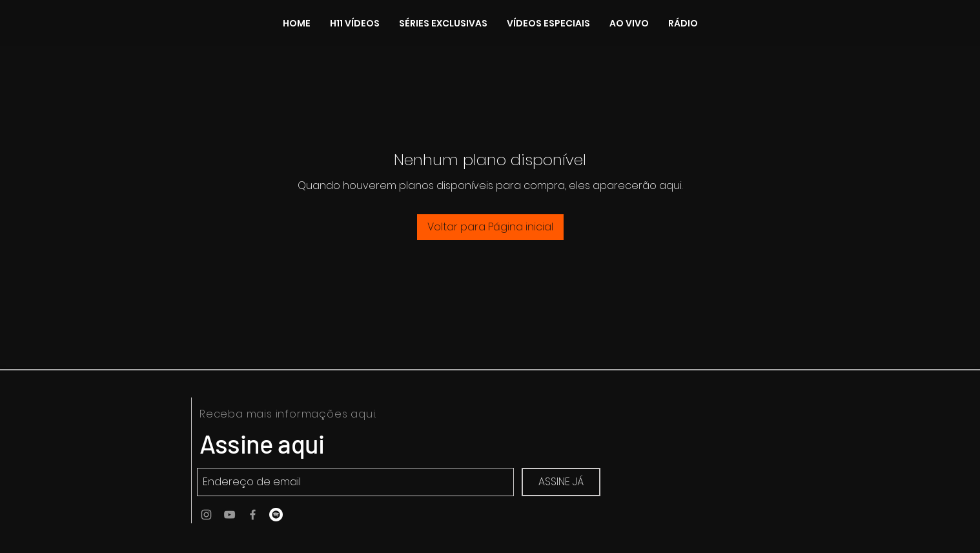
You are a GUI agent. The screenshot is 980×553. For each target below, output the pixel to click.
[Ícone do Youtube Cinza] (230, 515)
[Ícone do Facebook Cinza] (253, 515)
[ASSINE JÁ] (561, 482)
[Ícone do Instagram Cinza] (206, 515)
